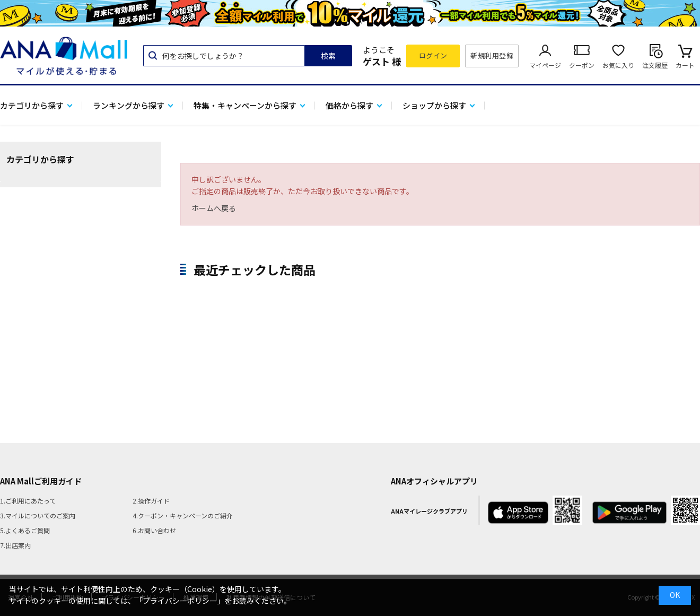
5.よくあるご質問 (25, 530)
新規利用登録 (492, 55)
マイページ (545, 65)
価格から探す (349, 105)
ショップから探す (434, 105)
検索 (328, 56)
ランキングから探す (129, 105)
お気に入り (618, 65)
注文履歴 (655, 65)
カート (685, 65)
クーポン (582, 65)
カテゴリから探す (32, 105)
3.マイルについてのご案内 (38, 515)
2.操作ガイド (151, 501)
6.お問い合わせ (154, 530)
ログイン (433, 55)
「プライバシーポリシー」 (180, 601)
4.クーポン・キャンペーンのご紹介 (183, 515)
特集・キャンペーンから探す (245, 105)
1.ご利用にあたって (28, 501)
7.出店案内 (15, 545)
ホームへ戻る (214, 208)
